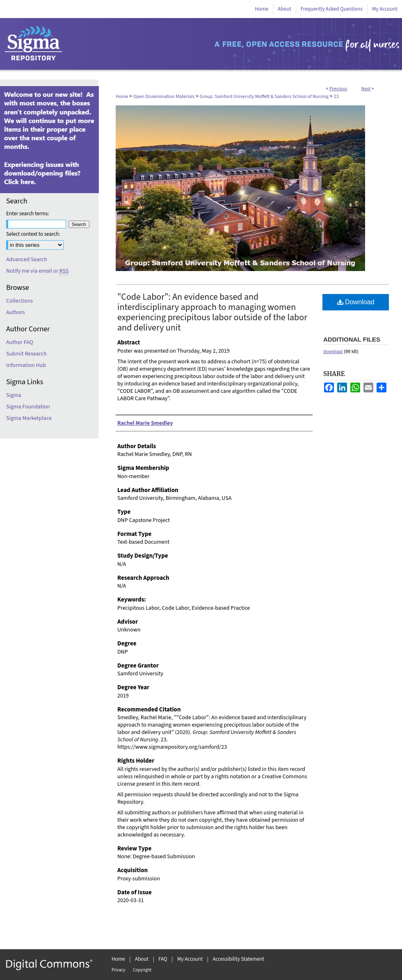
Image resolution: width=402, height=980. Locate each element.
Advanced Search (27, 260)
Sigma (14, 395)
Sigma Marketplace (29, 418)
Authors (16, 312)
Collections (19, 301)
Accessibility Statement (239, 959)
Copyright (142, 970)
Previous (338, 89)
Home (122, 97)
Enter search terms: (28, 214)
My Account (190, 959)
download (333, 351)
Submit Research (26, 354)
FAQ (163, 959)
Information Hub (26, 365)
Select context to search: (33, 234)
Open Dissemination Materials (164, 97)
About (142, 959)
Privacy (118, 970)
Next (366, 89)
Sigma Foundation (28, 407)
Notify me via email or (37, 271)
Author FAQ (20, 342)
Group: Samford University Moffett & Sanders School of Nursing (264, 97)
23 (336, 97)
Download (356, 302)
